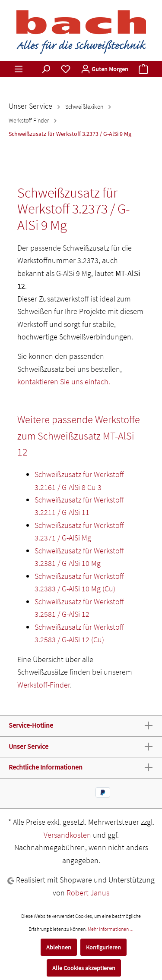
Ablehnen (59, 947)
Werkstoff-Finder (44, 685)
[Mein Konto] (105, 69)
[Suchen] (46, 69)
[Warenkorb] (143, 69)
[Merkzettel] (66, 69)
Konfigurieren (103, 947)
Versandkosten (67, 835)
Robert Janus (88, 893)
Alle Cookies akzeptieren (84, 968)
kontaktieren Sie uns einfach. (64, 382)
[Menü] (19, 69)
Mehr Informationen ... (111, 929)
